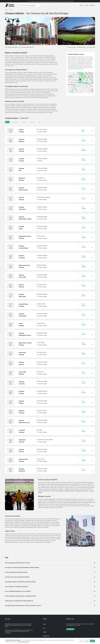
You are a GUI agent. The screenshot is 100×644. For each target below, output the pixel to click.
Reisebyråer (92, 5)
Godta (93, 641)
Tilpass (82, 641)
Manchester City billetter (82, 491)
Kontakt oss (70, 629)
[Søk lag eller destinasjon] (31, 5)
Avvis (87, 641)
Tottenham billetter (69, 491)
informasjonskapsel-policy (24, 642)
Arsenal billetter (59, 491)
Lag (84, 5)
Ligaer (87, 5)
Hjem (81, 5)
